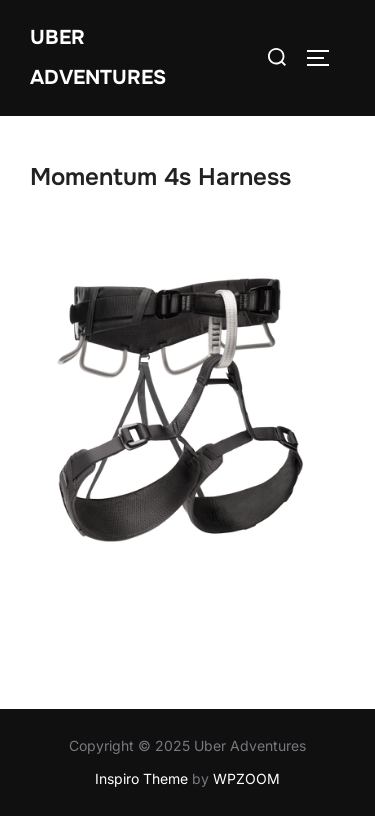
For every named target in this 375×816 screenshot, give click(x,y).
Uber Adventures (98, 57)
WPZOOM (246, 778)
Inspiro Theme (141, 778)
